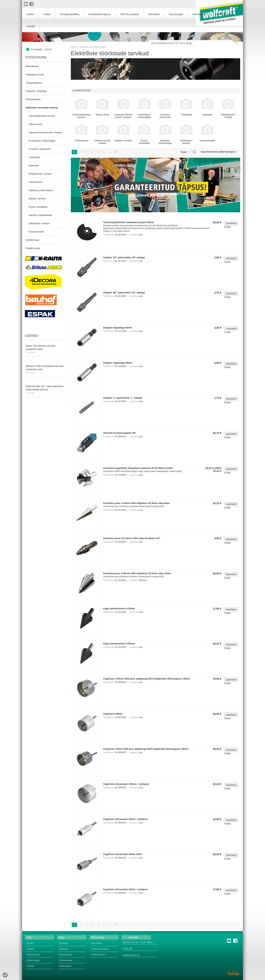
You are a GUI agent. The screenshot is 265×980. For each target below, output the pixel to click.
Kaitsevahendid (36, 232)
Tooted (47, 14)
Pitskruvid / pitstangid (36, 91)
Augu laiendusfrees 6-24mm (119, 608)
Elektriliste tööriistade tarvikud (42, 108)
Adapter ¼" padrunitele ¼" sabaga (123, 398)
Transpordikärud (34, 83)
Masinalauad (32, 66)
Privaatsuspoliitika (69, 14)
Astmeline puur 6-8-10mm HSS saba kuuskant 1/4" (132, 538)
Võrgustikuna (194, 152)
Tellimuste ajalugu (100, 949)
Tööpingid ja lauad (35, 75)
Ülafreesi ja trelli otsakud (41, 190)
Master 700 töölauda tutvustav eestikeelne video (45, 349)
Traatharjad (34, 157)
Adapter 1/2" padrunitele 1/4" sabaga (124, 257)
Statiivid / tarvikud (37, 199)
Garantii (31, 949)
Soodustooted (66, 960)
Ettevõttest (154, 14)
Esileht (74, 47)
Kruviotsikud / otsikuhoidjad (42, 141)
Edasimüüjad (176, 14)
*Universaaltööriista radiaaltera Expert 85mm (129, 222)
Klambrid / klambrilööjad (40, 215)
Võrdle (227, 227)
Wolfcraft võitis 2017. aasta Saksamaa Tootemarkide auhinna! (45, 390)
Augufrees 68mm (113, 714)
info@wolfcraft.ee (131, 955)
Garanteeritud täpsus (99, 14)
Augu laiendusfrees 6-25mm (119, 644)
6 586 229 (127, 949)
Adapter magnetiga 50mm (118, 328)
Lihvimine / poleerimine (40, 149)
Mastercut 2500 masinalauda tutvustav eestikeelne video (45, 370)
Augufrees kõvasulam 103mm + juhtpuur (126, 784)
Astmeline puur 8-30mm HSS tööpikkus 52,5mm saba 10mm (137, 573)
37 (115, 152)
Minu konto (97, 943)
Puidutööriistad (33, 99)
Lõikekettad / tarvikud (39, 223)
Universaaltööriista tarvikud (42, 116)
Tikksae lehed (35, 124)
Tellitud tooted (98, 955)
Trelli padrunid (36, 182)
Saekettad (33, 166)
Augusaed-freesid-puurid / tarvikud (45, 133)
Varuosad (63, 949)
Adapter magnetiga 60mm (118, 363)
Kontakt (31, 26)
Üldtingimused (223, 14)
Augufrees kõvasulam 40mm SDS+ (123, 854)
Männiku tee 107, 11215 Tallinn (138, 942)
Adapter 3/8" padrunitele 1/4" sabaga (124, 293)
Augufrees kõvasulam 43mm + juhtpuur (126, 889)
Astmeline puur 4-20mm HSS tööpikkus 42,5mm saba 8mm (136, 503)
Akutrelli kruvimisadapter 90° (120, 433)
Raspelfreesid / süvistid (40, 174)
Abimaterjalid (199, 14)
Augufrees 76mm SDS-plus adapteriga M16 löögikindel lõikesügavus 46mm (146, 749)
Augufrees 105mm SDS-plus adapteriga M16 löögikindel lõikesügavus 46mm (146, 679)
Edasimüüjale (33, 955)
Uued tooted (65, 966)
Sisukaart (63, 943)
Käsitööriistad (32, 240)
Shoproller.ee (234, 974)
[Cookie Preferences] (5, 975)
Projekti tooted (33, 248)
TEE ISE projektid (130, 14)
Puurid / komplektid (38, 207)
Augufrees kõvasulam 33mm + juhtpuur (126, 819)
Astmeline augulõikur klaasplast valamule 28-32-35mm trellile (138, 468)
